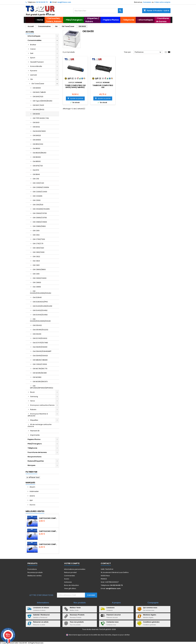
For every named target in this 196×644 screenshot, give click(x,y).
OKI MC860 (37, 377)
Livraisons (111, 608)
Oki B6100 (36, 148)
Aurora (32, 505)
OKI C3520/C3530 (40, 364)
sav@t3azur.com (64, 2)
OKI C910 (36, 274)
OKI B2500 (37, 88)
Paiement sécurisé (114, 615)
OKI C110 (36, 179)
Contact (106, 563)
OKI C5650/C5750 (40, 218)
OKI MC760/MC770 (40, 369)
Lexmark (34, 75)
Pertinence (148, 52)
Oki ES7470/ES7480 (40, 343)
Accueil (30, 32)
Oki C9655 (37, 287)
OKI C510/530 (38, 205)
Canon (33, 49)
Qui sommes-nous (150, 608)
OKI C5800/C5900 (40, 222)
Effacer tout (33, 477)
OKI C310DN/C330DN (41, 187)
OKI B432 (36, 127)
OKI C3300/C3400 (40, 192)
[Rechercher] (98, 11)
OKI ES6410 (37, 334)
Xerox (33, 401)
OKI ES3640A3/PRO (40, 302)
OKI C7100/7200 (39, 239)
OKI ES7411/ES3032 (40, 338)
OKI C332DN (37, 196)
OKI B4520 (37, 135)
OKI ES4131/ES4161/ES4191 (42, 306)
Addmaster (34, 491)
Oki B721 (36, 170)
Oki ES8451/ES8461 (40, 347)
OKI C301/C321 (38, 183)
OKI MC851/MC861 (40, 373)
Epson (33, 58)
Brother (33, 45)
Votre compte (72, 563)
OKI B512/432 (38, 144)
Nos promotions (34, 457)
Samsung (34, 396)
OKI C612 (36, 235)
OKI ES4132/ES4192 (40, 310)
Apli (31, 500)
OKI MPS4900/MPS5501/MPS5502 (42, 387)
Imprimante (35, 435)
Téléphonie (32, 448)
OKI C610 (36, 231)
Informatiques (34, 36)
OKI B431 (36, 122)
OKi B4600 (37, 140)
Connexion (147, 2)
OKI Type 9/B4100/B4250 (42, 101)
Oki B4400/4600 (39, 131)
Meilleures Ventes (35, 511)
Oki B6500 (37, 161)
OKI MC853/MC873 (40, 382)
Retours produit (70, 572)
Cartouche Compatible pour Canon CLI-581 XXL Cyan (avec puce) (48, 544)
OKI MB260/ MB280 (40, 360)
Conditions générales (151, 622)
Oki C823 (36, 261)
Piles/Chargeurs (35, 444)
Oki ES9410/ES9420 (40, 356)
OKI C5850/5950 (39, 226)
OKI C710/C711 (38, 244)
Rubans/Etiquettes (36, 461)
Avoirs (67, 579)
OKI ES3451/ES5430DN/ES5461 (40, 320)
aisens (32, 496)
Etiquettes (34, 420)
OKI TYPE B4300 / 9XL (41, 118)
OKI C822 (36, 257)
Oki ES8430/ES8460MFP (42, 351)
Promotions (32, 569)
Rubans (33, 409)
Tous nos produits (77, 622)
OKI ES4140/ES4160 (40, 315)
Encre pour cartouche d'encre (42, 405)
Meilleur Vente (75, 608)
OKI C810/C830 (39, 252)
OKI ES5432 (37, 325)
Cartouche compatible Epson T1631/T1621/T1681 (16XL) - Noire (48, 531)
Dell (32, 53)
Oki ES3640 (37, 297)
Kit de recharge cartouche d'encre (40, 425)
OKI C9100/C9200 (40, 278)
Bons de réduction (72, 585)
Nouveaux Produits (77, 615)
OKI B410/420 (38, 97)
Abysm (32, 487)
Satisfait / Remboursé (41, 615)
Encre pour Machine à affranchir (38, 415)
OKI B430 (36, 114)
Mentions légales (150, 615)
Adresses (68, 582)
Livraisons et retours (41, 608)
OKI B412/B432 (38, 110)
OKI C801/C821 (38, 248)
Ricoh (32, 392)
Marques (31, 465)
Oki (32, 79)
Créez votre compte (162, 2)
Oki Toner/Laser (38, 84)
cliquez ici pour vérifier (121, 635)
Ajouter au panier (75, 98)
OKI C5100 (37, 200)
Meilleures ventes (35, 576)
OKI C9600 (37, 282)
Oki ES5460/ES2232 (40, 330)
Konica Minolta (36, 66)
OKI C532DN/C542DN (41, 209)
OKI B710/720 (38, 166)
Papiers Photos (34, 439)
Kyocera (34, 71)
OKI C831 (36, 265)
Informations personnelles (75, 569)
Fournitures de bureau (37, 452)
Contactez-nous (113, 622)
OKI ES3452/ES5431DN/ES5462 (41, 292)
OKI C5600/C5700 (40, 213)
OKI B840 (36, 174)
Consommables (34, 40)
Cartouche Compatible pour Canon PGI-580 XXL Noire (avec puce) (48, 518)
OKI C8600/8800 (39, 269)
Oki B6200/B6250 (39, 153)
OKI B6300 (37, 157)
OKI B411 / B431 (38, 105)
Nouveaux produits (35, 572)
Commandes (70, 576)
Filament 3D (35, 431)
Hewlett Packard (37, 62)
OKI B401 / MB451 (39, 92)
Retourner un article (41, 622)
